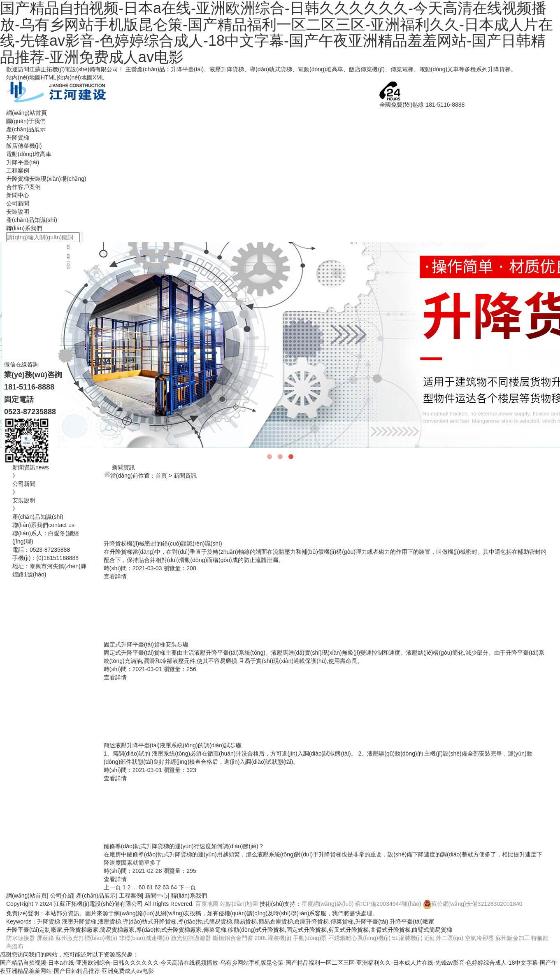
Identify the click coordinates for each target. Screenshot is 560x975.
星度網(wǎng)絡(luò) (328, 904)
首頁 (161, 476)
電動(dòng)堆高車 (29, 154)
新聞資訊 (185, 476)
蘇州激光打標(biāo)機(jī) (86, 938)
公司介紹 (62, 896)
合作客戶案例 (23, 187)
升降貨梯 (18, 138)
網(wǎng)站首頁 (27, 113)
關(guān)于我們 (26, 121)
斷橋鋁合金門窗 (233, 938)
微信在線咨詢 (21, 399)
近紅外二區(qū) (444, 938)
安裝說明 (18, 212)
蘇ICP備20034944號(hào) (388, 904)
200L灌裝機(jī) (273, 938)
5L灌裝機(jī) (407, 938)
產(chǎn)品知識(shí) (32, 220)
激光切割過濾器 (191, 938)
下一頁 (187, 887)
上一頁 (112, 887)
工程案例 (18, 170)
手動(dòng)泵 (310, 938)
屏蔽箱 (45, 938)
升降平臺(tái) (23, 162)
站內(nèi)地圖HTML (31, 77)
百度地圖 (207, 904)
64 (174, 887)
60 (142, 887)
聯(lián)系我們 (24, 228)
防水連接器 (21, 938)
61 (150, 887)
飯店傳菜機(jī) (24, 146)
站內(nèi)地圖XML (81, 77)
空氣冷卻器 (479, 938)
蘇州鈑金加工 (513, 938)
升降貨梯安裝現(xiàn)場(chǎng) (46, 179)
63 (166, 887)
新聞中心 (18, 195)
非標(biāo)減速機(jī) (144, 938)
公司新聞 (18, 203)
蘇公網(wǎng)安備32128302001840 (473, 904)
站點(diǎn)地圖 (239, 904)
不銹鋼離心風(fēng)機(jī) (359, 938)
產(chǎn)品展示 (26, 129)
